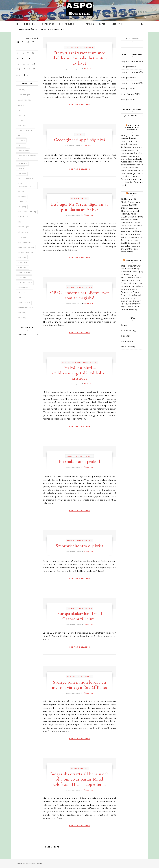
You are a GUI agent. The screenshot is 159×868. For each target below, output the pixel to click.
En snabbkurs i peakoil (79, 461)
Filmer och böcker (27, 29)
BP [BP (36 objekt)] (21, 120)
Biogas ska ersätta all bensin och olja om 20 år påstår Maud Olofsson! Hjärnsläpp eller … (80, 779)
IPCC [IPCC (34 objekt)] (22, 197)
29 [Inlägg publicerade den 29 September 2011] (34, 69)
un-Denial (134, 193)
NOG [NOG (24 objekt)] (22, 257)
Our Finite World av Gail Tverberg (132, 127)
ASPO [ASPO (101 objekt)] (22, 105)
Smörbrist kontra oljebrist (79, 546)
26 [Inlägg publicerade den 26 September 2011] (19, 69)
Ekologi (79, 134)
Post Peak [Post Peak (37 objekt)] (25, 283)
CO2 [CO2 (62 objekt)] (22, 125)
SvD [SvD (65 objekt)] (22, 293)
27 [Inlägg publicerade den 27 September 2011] (24, 69)
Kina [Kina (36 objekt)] (22, 207)
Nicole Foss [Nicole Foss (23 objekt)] (26, 252)
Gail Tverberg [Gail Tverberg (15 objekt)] (27, 179)
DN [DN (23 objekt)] (21, 135)
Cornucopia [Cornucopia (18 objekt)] (25, 130)
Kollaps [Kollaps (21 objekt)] (24, 227)
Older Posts (51, 847)
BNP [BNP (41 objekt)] (21, 110)
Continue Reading (80, 105)
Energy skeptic (134, 260)
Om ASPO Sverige (67, 24)
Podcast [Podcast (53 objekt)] (24, 277)
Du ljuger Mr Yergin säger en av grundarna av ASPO (80, 207)
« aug (19, 75)
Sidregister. (48, 24)
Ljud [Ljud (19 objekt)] (22, 237)
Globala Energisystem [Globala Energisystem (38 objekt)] (27, 185)
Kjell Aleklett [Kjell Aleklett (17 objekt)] (27, 212)
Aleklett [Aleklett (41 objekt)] (24, 95)
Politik (79, 47)
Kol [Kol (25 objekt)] (22, 222)
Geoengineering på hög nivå (80, 140)
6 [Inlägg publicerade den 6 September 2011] (23, 53)
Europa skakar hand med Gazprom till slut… (79, 616)
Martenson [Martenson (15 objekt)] (25, 242)
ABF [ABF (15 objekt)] (21, 90)
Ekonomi (70, 47)
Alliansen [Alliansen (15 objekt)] (24, 100)
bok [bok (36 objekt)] (22, 115)
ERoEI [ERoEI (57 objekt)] (22, 164)
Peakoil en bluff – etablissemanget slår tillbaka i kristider (80, 373)
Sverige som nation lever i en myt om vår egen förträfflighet (80, 685)
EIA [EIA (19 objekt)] (21, 145)
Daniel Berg (88, 624)
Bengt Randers (89, 145)
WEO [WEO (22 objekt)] (22, 318)
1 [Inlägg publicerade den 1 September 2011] (33, 48)
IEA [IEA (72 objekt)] (21, 192)
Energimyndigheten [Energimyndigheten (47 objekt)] (27, 157)
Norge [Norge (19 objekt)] (23, 262)
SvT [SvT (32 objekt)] (22, 298)
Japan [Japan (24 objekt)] (23, 202)
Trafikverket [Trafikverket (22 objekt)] (27, 308)
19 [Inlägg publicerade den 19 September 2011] (18, 64)
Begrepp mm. (118, 24)
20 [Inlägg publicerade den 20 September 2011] (24, 64)
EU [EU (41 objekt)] (21, 169)
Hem (18, 24)
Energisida (29, 24)
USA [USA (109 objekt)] (22, 313)
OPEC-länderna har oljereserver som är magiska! (80, 295)
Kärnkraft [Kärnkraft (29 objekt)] (25, 232)
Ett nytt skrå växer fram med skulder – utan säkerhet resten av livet (79, 58)
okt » (25, 75)
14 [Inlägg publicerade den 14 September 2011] (29, 58)
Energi (84, 199)
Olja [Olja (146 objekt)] (22, 267)
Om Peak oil (88, 24)
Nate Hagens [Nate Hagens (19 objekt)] (26, 247)
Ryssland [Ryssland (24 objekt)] (24, 288)
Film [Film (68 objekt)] (22, 174)
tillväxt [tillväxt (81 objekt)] (24, 303)
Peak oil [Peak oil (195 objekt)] (24, 272)
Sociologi (89, 47)
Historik (103, 24)
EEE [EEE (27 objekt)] (21, 140)
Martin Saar (89, 69)
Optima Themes (36, 863)
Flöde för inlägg (129, 330)
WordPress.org (128, 347)
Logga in (125, 325)
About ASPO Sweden (51, 29)
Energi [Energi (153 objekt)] (23, 151)
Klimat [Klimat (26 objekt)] (23, 217)
